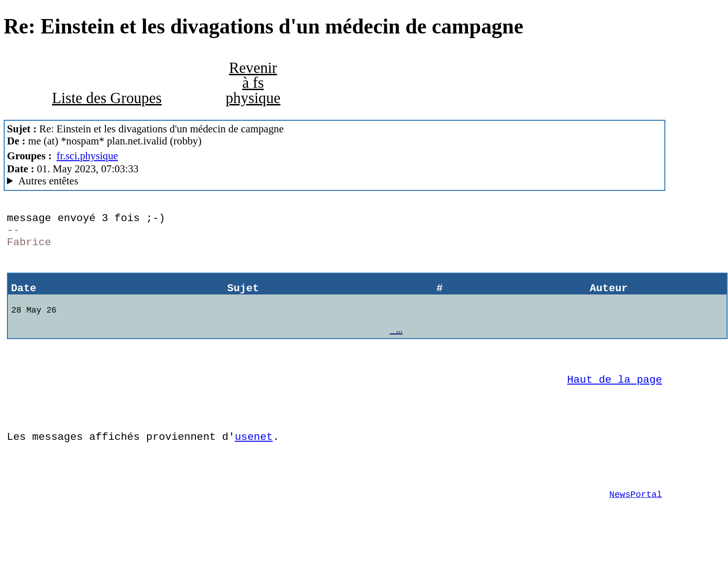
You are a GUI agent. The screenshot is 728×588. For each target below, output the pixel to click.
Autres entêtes (48, 181)
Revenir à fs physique (253, 83)
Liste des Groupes (107, 98)
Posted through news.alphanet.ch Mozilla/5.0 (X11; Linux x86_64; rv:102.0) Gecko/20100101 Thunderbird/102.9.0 (335, 181)
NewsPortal (636, 531)
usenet (254, 466)
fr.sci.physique (88, 156)
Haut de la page (615, 402)
